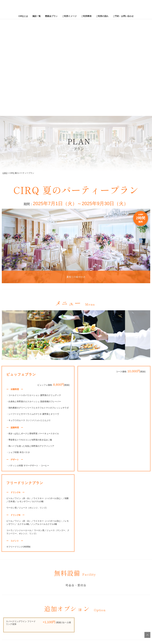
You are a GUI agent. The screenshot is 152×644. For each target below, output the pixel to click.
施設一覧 (37, 16)
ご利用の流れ (102, 16)
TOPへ (147, 635)
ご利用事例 (86, 16)
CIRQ (5, 173)
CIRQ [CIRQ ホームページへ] (76, 7)
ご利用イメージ (69, 16)
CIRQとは (23, 16)
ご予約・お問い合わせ (123, 16)
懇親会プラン (51, 16)
